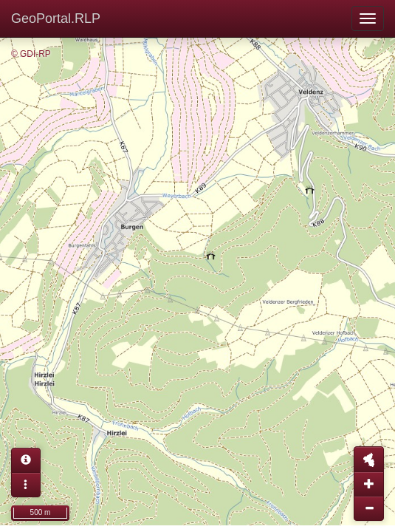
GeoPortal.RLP (56, 18)
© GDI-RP (31, 54)
